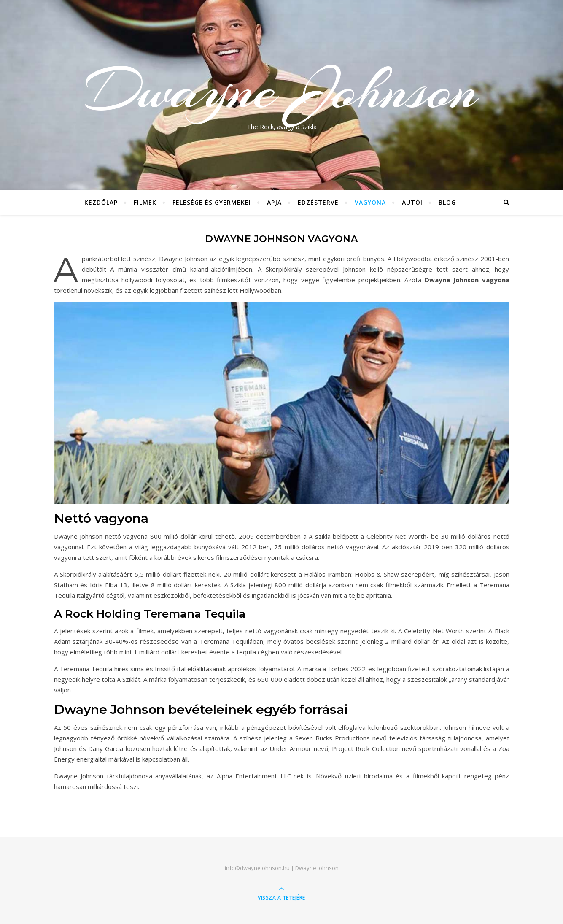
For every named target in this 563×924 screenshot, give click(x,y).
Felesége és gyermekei (212, 202)
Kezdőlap (101, 202)
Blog (447, 202)
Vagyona (370, 202)
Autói (412, 202)
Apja (274, 202)
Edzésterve (318, 202)
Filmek (145, 202)
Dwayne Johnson (281, 90)
